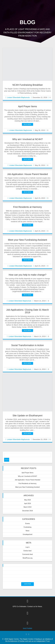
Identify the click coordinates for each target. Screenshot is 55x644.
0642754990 (27, 628)
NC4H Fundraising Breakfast (27, 85)
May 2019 (27, 500)
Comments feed (27, 554)
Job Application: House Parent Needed (27, 174)
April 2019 (28, 503)
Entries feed (27, 551)
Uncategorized (27, 534)
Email (27, 576)
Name (27, 570)
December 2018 (27, 511)
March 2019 (27, 507)
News (27, 531)
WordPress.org (27, 558)
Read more (27, 124)
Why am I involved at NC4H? (28, 139)
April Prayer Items (27, 106)
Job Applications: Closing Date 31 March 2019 (27, 311)
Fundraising (28, 527)
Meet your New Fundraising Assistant (27, 240)
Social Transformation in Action (27, 345)
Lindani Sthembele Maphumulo (18, 97)
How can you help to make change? (27, 275)
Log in (27, 547)
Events (27, 523)
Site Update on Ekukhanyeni (28, 416)
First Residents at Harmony (27, 207)
